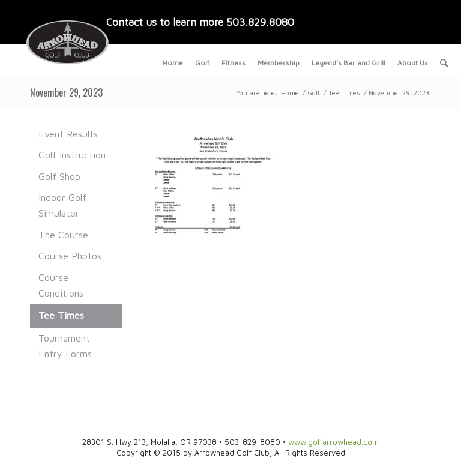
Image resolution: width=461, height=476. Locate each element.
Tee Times (344, 93)
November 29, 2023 (66, 92)
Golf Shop (59, 176)
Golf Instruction (72, 155)
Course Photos (70, 256)
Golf (314, 93)
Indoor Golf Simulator (62, 205)
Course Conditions (61, 285)
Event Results (68, 134)
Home (290, 93)
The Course (63, 235)
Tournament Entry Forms (65, 346)
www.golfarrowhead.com (333, 442)
